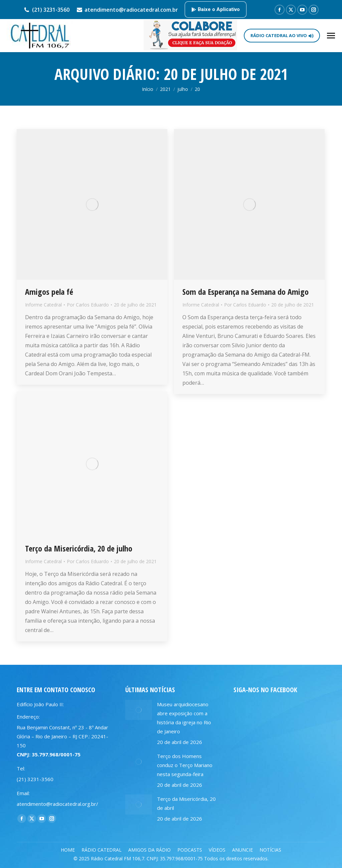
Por (88, 305)
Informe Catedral (43, 305)
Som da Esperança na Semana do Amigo (245, 292)
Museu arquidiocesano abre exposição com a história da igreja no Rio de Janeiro (184, 718)
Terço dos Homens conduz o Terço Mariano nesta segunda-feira (185, 765)
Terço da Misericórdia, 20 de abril (186, 803)
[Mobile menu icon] (331, 36)
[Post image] (139, 710)
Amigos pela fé (49, 292)
